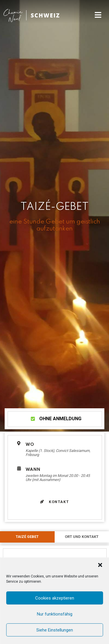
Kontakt (55, 502)
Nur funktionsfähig (55, 614)
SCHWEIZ (45, 15)
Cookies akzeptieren (55, 598)
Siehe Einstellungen (55, 630)
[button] (100, 565)
